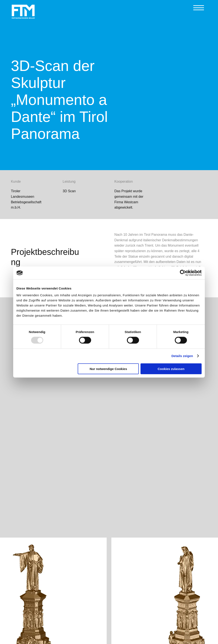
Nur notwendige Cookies (108, 369)
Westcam (131, 202)
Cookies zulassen (171, 369)
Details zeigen (182, 356)
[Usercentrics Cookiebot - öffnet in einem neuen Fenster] (183, 273)
